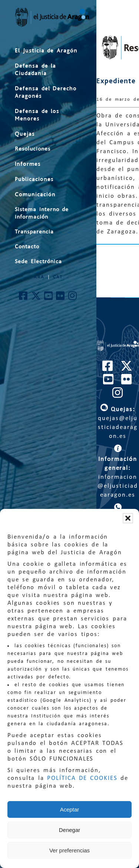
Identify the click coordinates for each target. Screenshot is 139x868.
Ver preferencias (69, 850)
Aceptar (70, 809)
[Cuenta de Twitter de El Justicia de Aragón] (36, 298)
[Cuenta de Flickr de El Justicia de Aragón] (61, 298)
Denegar (70, 830)
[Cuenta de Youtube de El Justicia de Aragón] (49, 298)
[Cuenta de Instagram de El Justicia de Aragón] (73, 298)
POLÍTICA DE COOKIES (82, 778)
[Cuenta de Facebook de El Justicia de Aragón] (24, 298)
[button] (128, 518)
